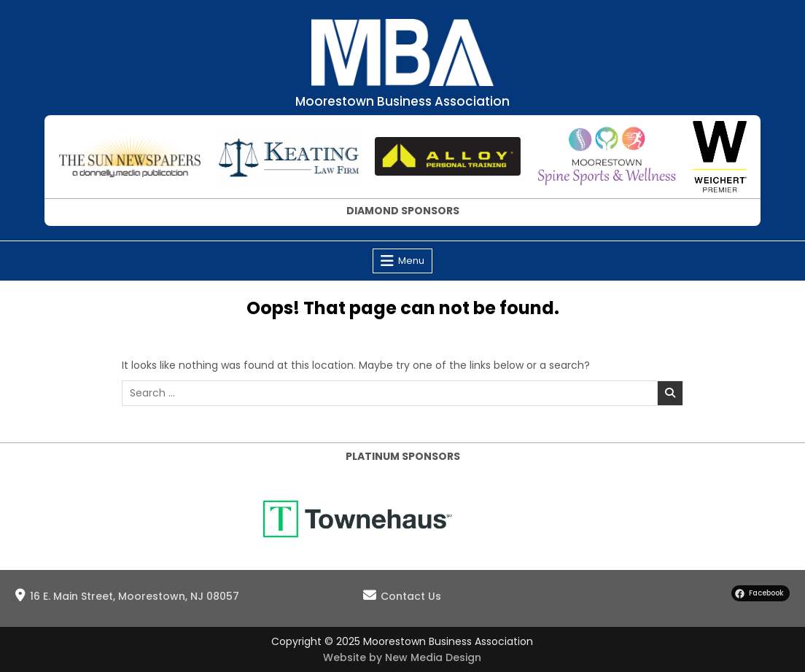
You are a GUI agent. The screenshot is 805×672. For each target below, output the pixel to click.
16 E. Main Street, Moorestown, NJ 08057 (135, 596)
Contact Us (411, 596)
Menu (411, 261)
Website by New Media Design (402, 657)
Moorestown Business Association (402, 101)
